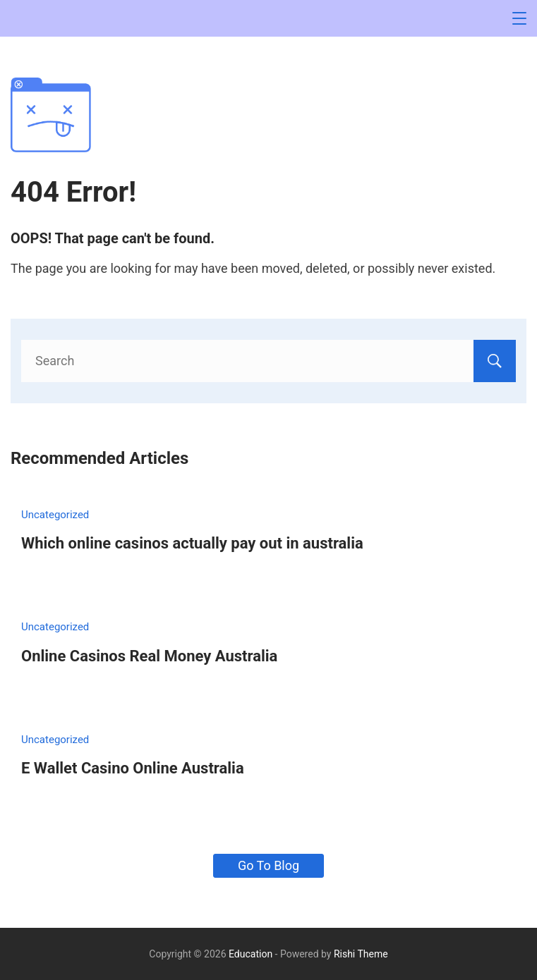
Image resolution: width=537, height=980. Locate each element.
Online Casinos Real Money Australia (149, 656)
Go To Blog (268, 865)
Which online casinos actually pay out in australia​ (192, 543)
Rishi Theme (361, 954)
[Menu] (519, 18)
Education (251, 954)
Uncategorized (55, 515)
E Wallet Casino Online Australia (133, 768)
